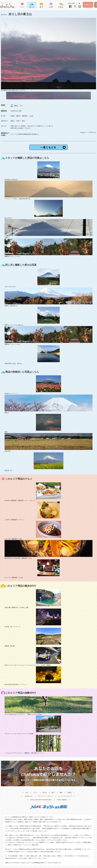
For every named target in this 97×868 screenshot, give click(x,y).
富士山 (45, 792)
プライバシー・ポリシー (45, 796)
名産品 (69, 792)
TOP (27, 792)
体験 (61, 792)
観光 (53, 792)
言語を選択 (73, 3)
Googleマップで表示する (88, 132)
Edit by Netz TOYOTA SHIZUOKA (41, 800)
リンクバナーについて (65, 796)
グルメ (35, 792)
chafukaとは (88, 5)
